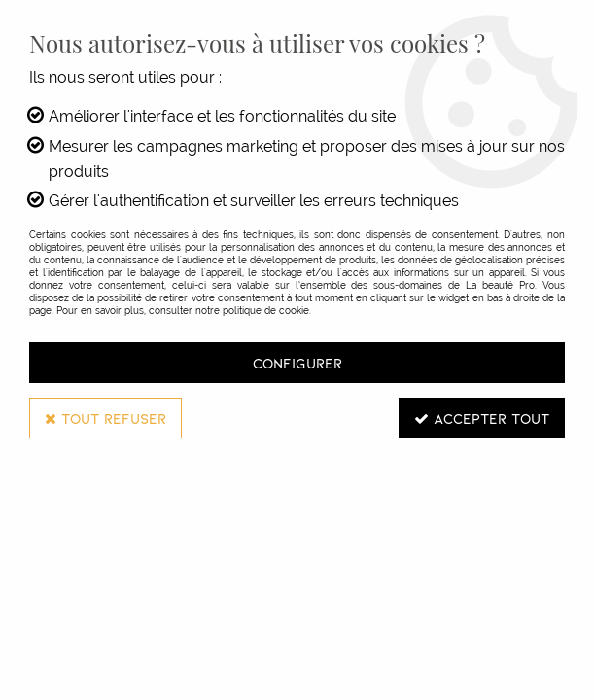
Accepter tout (482, 418)
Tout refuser (105, 418)
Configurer (297, 363)
